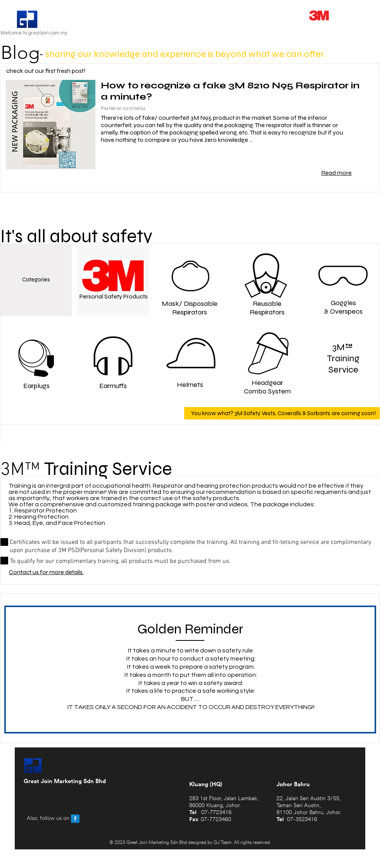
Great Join (69, 20)
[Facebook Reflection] (75, 819)
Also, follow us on (48, 819)
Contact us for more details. (46, 572)
